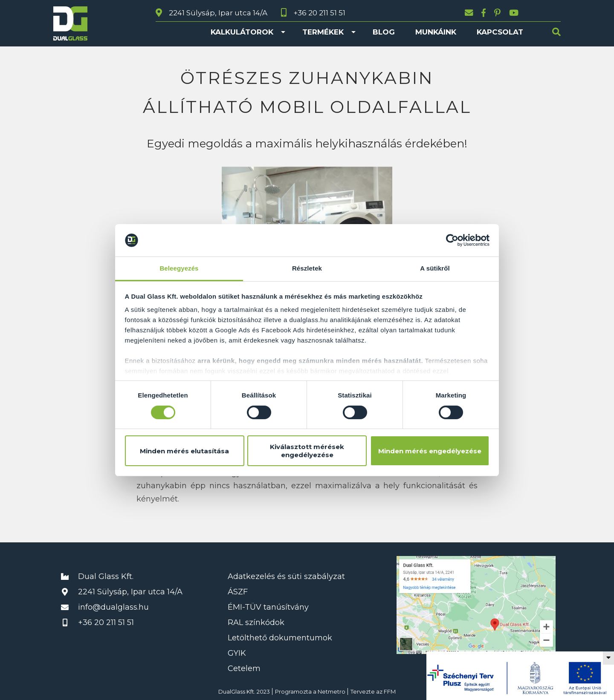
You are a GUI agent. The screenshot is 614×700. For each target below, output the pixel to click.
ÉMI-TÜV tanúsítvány (268, 607)
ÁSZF (238, 592)
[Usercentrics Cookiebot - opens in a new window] (452, 240)
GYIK (237, 653)
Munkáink (436, 32)
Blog (384, 32)
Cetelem (244, 668)
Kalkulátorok (242, 32)
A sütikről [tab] (435, 268)
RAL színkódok (256, 622)
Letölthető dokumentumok (280, 638)
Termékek (323, 32)
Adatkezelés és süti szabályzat (286, 576)
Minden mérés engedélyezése (430, 451)
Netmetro (332, 691)
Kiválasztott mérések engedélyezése (307, 451)
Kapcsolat (500, 32)
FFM (390, 691)
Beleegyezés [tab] (179, 268)
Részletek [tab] (307, 268)
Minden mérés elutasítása (184, 451)
